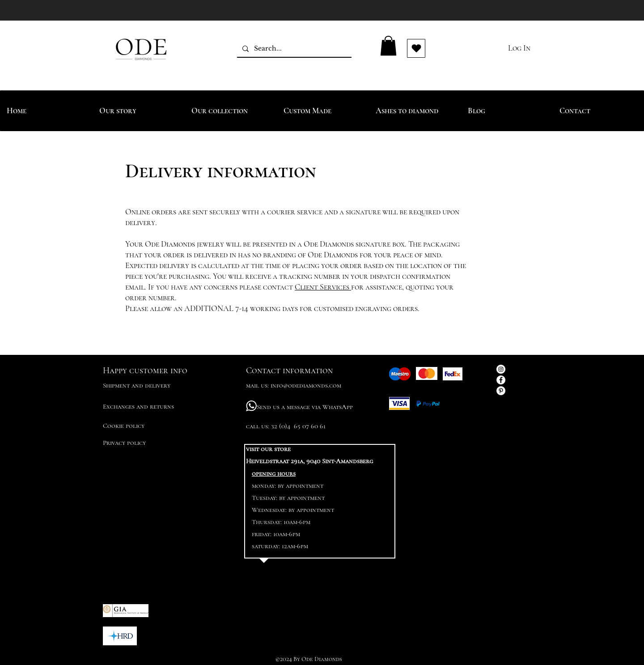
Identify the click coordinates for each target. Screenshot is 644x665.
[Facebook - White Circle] (501, 380)
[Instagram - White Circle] (501, 369)
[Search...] (293, 49)
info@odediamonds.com (306, 385)
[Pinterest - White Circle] (501, 391)
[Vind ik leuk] (416, 48)
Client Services (323, 287)
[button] (388, 46)
